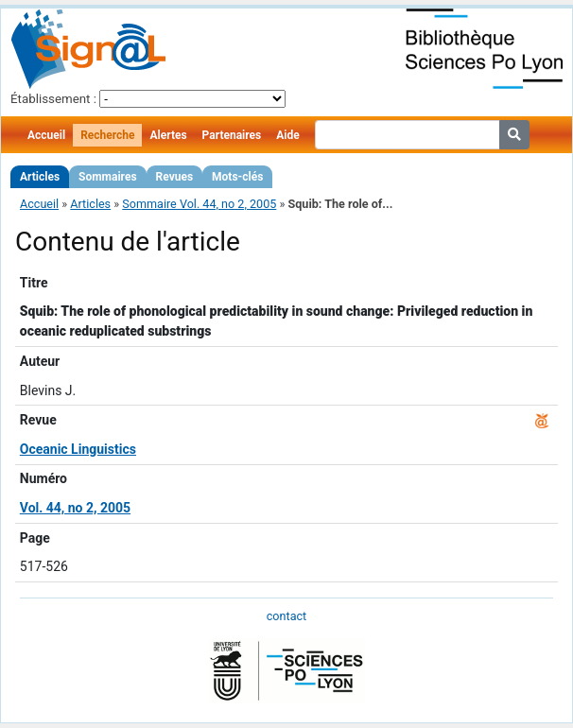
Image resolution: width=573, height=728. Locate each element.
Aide (287, 135)
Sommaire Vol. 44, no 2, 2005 (199, 204)
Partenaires (232, 135)
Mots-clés (237, 177)
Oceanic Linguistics (78, 449)
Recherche (107, 135)
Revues (175, 177)
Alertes (168, 135)
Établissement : (53, 99)
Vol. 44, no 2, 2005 (75, 508)
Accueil (46, 135)
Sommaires (107, 177)
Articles (40, 177)
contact (286, 616)
